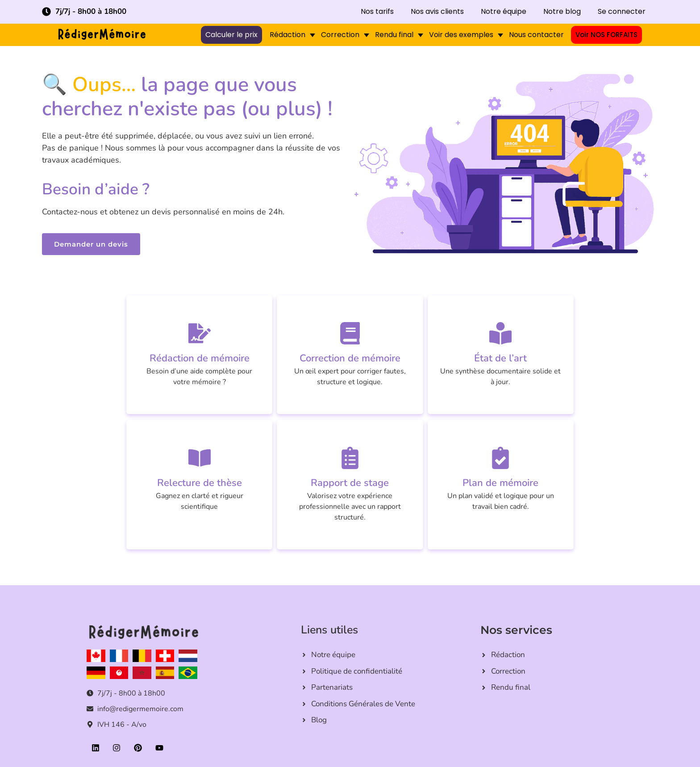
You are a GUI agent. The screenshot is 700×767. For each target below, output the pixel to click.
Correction (340, 35)
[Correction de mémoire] (350, 333)
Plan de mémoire (500, 483)
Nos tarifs (377, 12)
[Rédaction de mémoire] (200, 333)
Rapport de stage (350, 483)
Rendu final (394, 35)
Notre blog (562, 12)
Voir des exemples (461, 35)
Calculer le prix (231, 35)
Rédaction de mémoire (200, 358)
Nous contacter (536, 35)
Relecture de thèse (200, 483)
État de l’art (500, 358)
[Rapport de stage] (350, 458)
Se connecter (622, 12)
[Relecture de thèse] (200, 458)
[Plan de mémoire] (500, 458)
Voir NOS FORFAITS (606, 35)
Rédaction (287, 35)
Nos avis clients (437, 12)
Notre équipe (504, 12)
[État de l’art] (500, 333)
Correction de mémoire (350, 358)
